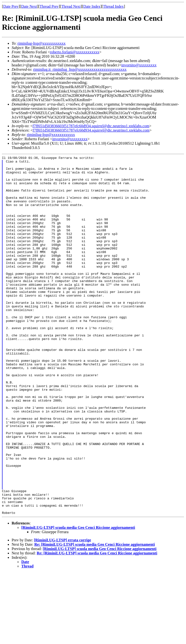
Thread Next (71, 6)
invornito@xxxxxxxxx (139, 65)
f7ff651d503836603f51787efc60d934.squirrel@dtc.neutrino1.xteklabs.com (91, 126)
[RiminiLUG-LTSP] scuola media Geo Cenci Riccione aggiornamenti (78, 599)
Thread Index (113, 6)
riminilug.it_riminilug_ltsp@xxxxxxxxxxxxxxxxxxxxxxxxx (80, 69)
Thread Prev (49, 6)
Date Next (29, 6)
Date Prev (11, 6)
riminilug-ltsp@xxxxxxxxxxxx (42, 43)
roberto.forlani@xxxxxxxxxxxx (75, 52)
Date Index (92, 6)
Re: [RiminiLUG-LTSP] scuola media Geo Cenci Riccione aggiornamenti (95, 616)
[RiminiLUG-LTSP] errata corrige (62, 612)
